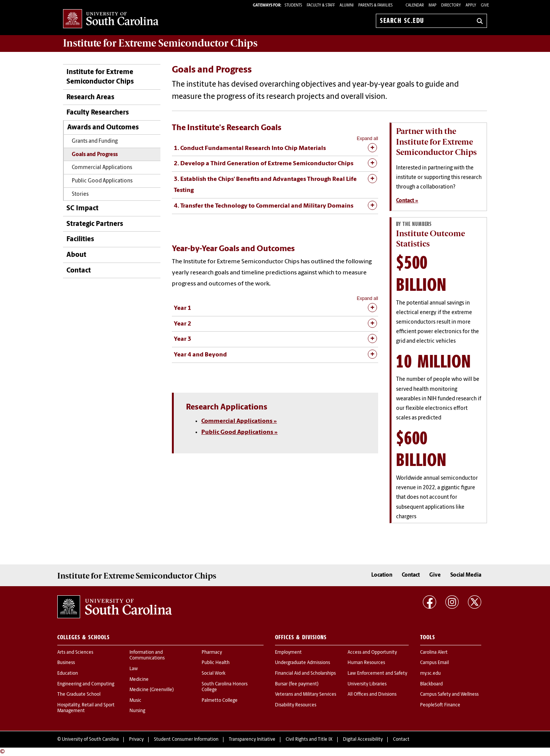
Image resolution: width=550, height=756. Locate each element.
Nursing (137, 711)
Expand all (367, 139)
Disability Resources (296, 705)
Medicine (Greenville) (152, 690)
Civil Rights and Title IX (309, 740)
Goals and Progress (95, 155)
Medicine (139, 680)
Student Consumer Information (186, 740)
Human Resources (366, 663)
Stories (80, 194)
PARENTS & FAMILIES (375, 6)
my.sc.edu (430, 674)
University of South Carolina (90, 740)
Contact (79, 271)
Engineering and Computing (86, 684)
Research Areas (90, 98)
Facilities (80, 239)
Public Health (216, 663)
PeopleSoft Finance (440, 705)
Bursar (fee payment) (297, 684)
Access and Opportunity (372, 653)
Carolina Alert (434, 653)
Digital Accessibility (363, 740)
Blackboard (431, 684)
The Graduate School (79, 695)
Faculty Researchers (98, 113)
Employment (288, 653)
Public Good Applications (102, 181)
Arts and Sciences (75, 653)
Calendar (415, 6)
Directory (451, 6)
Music (135, 701)
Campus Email (434, 663)
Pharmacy (212, 653)
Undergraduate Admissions (302, 663)
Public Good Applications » (239, 432)
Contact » (407, 201)
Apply (471, 6)
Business (66, 663)
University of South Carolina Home (111, 19)
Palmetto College (220, 701)
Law (134, 669)
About (76, 255)
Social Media (466, 575)
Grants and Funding (95, 141)
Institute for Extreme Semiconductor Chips (160, 43)
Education (68, 674)
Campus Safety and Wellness (449, 695)
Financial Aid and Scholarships (305, 674)
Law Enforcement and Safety (377, 674)
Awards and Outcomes (103, 128)
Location (382, 575)
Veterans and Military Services (306, 695)
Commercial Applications (102, 168)
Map (433, 6)
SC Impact (82, 209)
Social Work (214, 674)
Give (485, 6)
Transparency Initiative (252, 740)
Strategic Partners (95, 224)
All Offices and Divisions (372, 695)
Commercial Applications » (239, 421)
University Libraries (367, 684)
